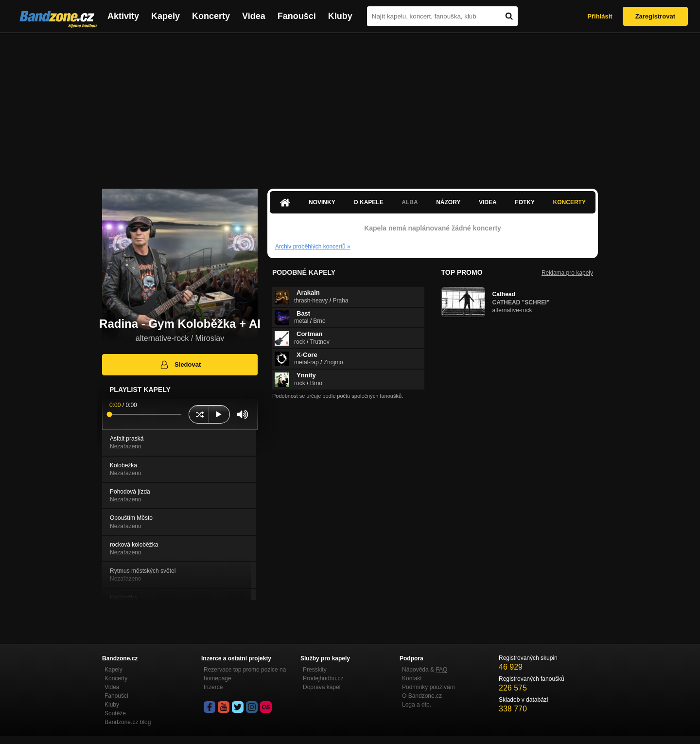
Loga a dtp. (417, 705)
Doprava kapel (322, 687)
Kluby (340, 16)
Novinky (322, 202)
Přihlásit (600, 16)
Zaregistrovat (655, 16)
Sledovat (180, 365)
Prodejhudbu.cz (323, 678)
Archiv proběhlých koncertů (313, 247)
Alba (410, 202)
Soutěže (115, 713)
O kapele (368, 202)
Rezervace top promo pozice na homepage (245, 674)
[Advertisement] (350, 106)
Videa (254, 16)
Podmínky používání (429, 687)
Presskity (315, 670)
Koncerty (211, 16)
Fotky (525, 202)
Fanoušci (297, 16)
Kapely (166, 16)
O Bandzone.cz (422, 696)
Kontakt (412, 678)
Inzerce (213, 687)
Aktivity (123, 16)
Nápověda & (425, 670)
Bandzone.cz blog (128, 722)
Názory (448, 202)
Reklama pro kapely (567, 273)
